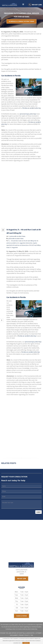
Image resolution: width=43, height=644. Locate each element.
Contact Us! (26, 643)
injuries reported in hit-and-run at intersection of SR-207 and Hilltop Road (24, 244)
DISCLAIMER (14, 632)
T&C (32, 632)
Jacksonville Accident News (18, 235)
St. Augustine (14, 246)
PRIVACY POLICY (24, 632)
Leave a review (21, 613)
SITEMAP (39, 630)
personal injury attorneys (28, 113)
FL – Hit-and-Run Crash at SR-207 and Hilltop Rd (22, 240)
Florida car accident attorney (32, 107)
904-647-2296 (37, 5)
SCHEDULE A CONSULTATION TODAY (21, 21)
